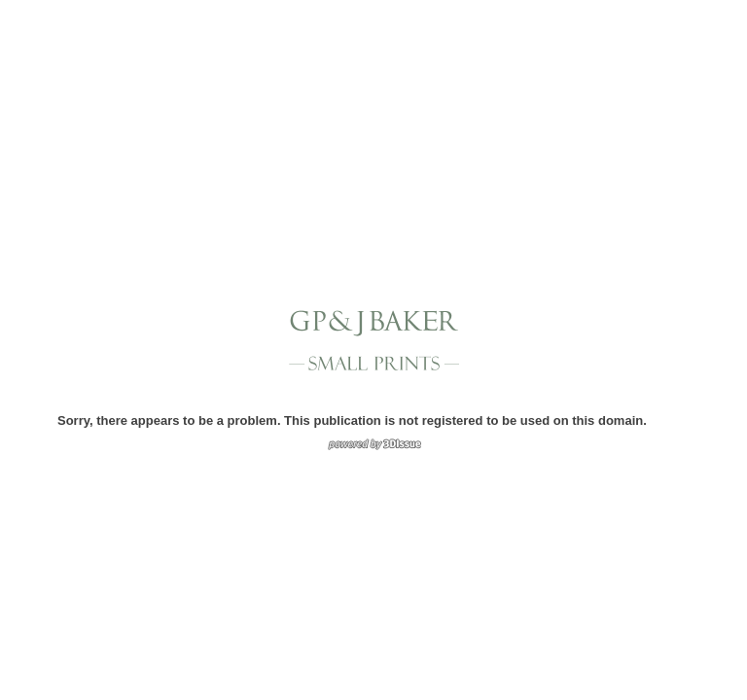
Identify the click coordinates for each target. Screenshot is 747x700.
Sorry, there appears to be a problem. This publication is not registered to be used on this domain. (352, 420)
